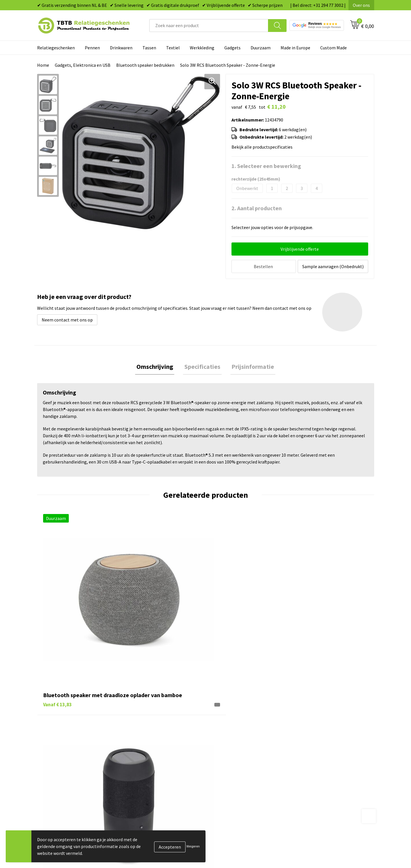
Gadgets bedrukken (231, 736)
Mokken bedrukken (231, 744)
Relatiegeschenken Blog (320, 727)
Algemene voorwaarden (319, 762)
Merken (220, 770)
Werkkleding (202, 48)
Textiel (173, 48)
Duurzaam (261, 48)
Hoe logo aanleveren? (150, 753)
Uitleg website (143, 727)
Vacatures (306, 718)
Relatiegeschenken (56, 48)
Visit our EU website (315, 770)
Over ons (361, 5)
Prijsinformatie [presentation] (250, 366)
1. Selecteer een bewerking (266, 166)
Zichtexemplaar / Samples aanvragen (165, 762)
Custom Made (334, 48)
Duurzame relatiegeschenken (241, 727)
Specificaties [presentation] (202, 366)
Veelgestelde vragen (149, 709)
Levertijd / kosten (146, 718)
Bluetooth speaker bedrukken (145, 65)
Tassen (149, 48)
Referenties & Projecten (320, 736)
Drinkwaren (121, 48)
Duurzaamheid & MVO (150, 770)
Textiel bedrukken (230, 753)
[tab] (157, 366)
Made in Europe (295, 48)
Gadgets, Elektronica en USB (83, 65)
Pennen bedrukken (231, 709)
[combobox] (209, 26)
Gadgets (232, 48)
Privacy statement (314, 744)
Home (43, 65)
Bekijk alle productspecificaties (264, 147)
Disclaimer (306, 753)
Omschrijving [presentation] (157, 366)
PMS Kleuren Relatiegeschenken (161, 744)
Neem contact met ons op (67, 318)
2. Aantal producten (257, 208)
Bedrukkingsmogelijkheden (156, 736)
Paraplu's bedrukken (232, 762)
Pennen (92, 48)
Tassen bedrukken (230, 718)
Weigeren (193, 846)
